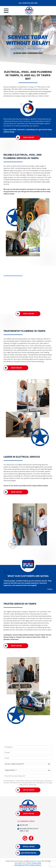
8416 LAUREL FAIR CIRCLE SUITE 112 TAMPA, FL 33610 (29, 830)
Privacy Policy (37, 863)
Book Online (29, 138)
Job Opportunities (29, 853)
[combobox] (28, 764)
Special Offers (29, 847)
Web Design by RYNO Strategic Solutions (28, 865)
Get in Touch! (29, 790)
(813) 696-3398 (24, 825)
